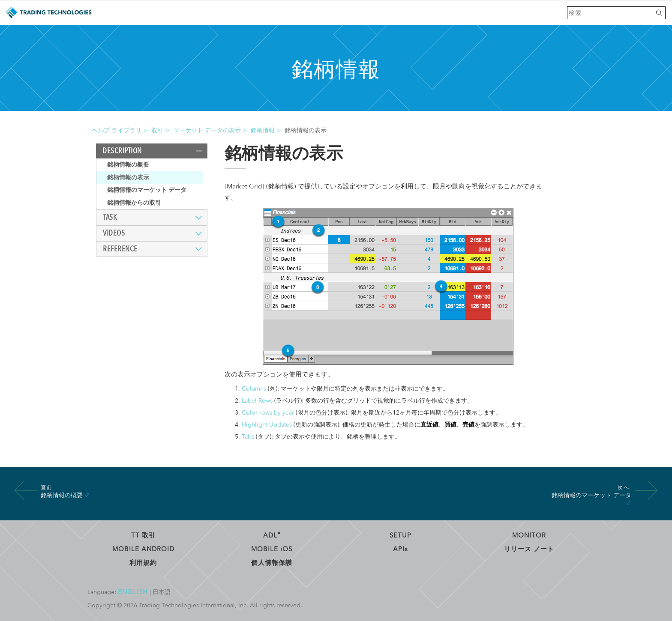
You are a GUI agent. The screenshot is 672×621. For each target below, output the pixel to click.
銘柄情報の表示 (128, 178)
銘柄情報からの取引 (134, 203)
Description (122, 151)
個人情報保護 (272, 563)
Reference (120, 249)
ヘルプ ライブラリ (117, 130)
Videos (114, 233)
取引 (157, 130)
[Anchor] (87, 495)
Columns (254, 389)
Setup (400, 535)
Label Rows (257, 401)
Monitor (529, 535)
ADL (272, 535)
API (400, 549)
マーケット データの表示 (207, 130)
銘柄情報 (263, 130)
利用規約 (143, 563)
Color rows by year (268, 413)
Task (110, 217)
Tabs (248, 437)
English (133, 592)
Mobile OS (272, 549)
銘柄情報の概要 (128, 165)
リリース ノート (529, 549)
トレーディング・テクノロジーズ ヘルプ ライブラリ (48, 13)
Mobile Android (143, 549)
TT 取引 (143, 535)
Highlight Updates (267, 425)
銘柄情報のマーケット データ (147, 190)
